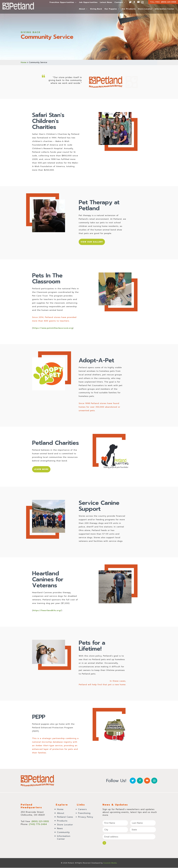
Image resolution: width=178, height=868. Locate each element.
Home (24, 62)
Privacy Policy (86, 818)
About (83, 9)
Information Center (166, 9)
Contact (120, 2)
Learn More (42, 470)
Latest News (106, 2)
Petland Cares (65, 818)
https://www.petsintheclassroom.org (53, 329)
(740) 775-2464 (38, 825)
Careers (82, 810)
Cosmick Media (110, 863)
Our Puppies (112, 9)
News (60, 829)
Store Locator (145, 9)
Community (63, 833)
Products (62, 822)
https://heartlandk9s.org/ (47, 611)
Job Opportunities (88, 2)
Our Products (129, 9)
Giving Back (96, 9)
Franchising (84, 814)
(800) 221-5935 (169, 2)
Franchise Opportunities (63, 2)
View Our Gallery (93, 242)
